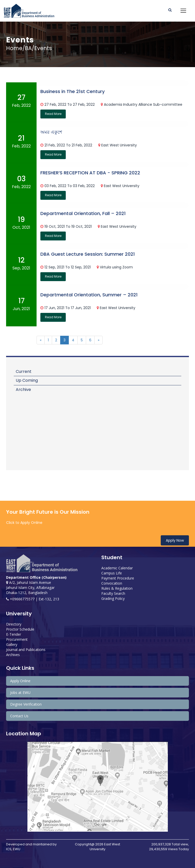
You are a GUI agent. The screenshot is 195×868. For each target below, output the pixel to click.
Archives (13, 655)
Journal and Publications (26, 650)
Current (24, 371)
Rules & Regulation (117, 588)
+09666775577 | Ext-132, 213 (33, 599)
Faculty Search (113, 593)
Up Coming (27, 380)
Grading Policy (113, 598)
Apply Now (175, 540)
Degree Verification (26, 704)
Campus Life (112, 573)
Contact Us (19, 716)
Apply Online (20, 681)
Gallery (12, 644)
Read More (53, 114)
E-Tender (14, 634)
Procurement (17, 639)
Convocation (112, 583)
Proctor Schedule (20, 629)
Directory (14, 624)
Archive (23, 390)
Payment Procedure (118, 578)
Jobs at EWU (20, 692)
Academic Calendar (117, 568)
